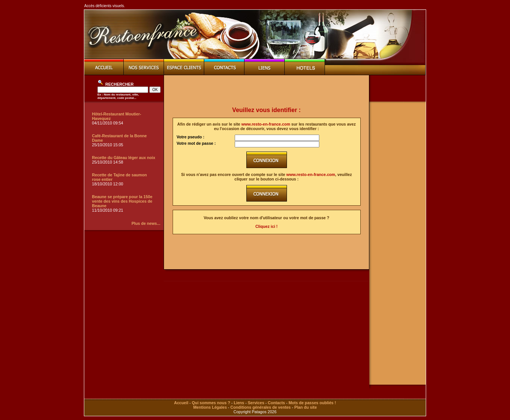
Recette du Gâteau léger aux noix (124, 158)
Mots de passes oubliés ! (312, 403)
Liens (239, 403)
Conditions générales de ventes (261, 407)
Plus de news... (146, 223)
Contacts (276, 403)
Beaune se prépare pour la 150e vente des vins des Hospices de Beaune (122, 201)
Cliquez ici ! (266, 226)
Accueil (181, 403)
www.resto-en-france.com (266, 124)
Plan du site (306, 407)
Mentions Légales (210, 407)
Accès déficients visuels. (105, 6)
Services (256, 403)
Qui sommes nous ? (211, 403)
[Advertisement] (267, 91)
